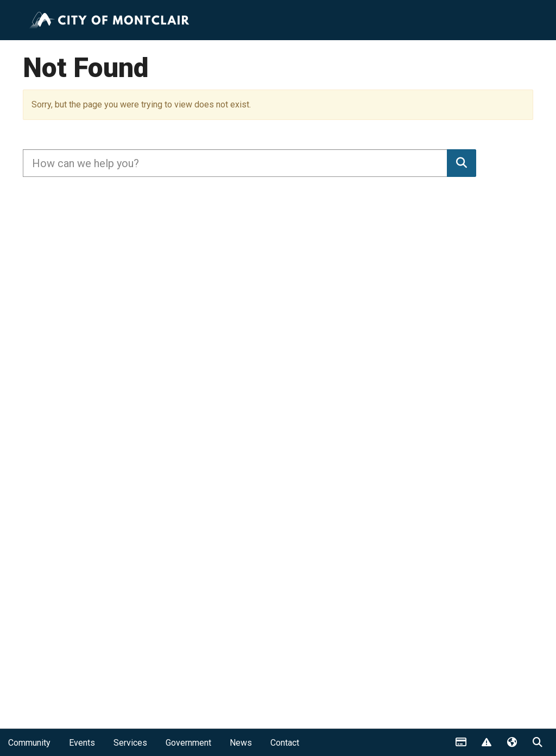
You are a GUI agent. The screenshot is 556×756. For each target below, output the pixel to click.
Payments (460, 743)
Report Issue (486, 743)
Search (537, 743)
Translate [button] (511, 743)
